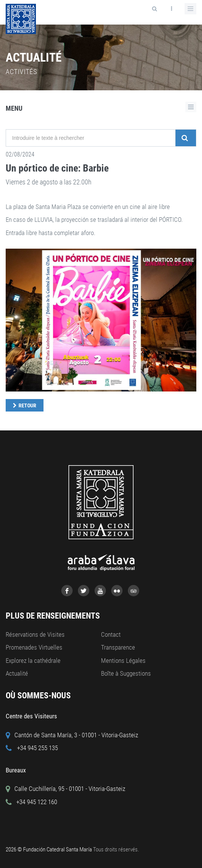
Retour (27, 405)
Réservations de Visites (35, 634)
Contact (111, 634)
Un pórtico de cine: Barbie (57, 168)
